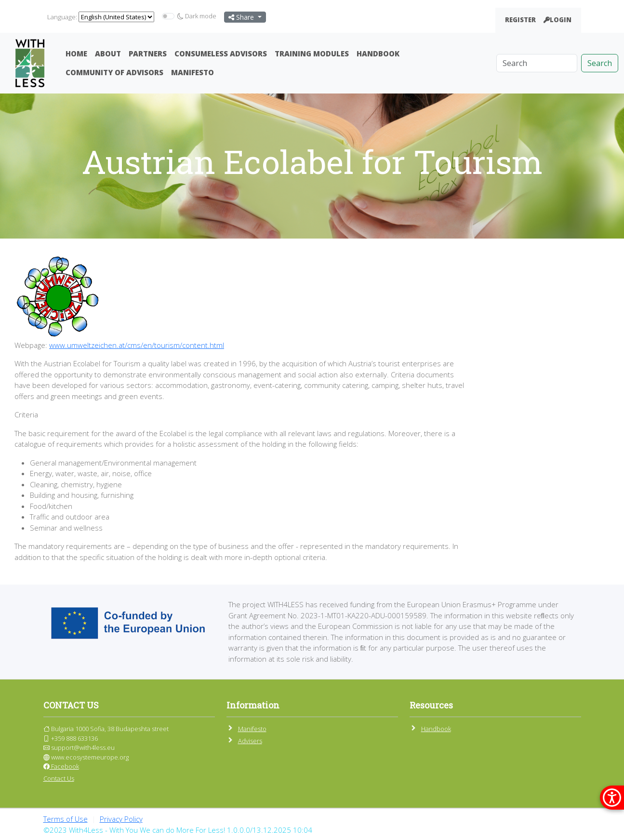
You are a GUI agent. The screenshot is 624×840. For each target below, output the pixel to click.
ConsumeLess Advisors (221, 53)
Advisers (250, 741)
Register (520, 20)
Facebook (61, 766)
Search (600, 63)
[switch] (168, 16)
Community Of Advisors (114, 72)
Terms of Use (66, 819)
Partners (148, 53)
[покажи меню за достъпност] (612, 798)
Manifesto (193, 72)
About (108, 53)
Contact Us (59, 778)
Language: (62, 17)
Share (242, 17)
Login (558, 20)
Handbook (378, 53)
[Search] (537, 63)
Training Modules (312, 53)
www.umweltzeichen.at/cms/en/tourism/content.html (137, 345)
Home (76, 53)
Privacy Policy (121, 819)
